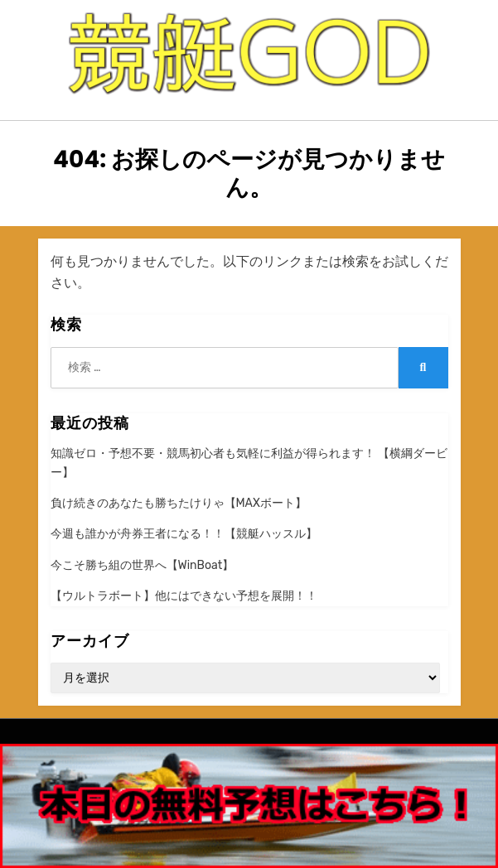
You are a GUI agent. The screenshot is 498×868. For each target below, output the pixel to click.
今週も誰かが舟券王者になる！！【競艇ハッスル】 (184, 534)
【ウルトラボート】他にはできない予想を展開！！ (184, 596)
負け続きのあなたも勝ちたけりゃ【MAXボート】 (179, 503)
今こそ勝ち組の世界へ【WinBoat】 (143, 565)
